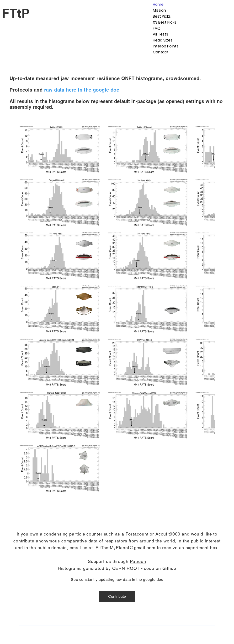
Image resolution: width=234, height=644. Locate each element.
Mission (159, 10)
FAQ (157, 28)
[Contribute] (117, 597)
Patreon (138, 561)
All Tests (160, 34)
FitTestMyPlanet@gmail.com (125, 548)
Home (158, 4)
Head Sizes (163, 40)
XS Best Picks (165, 22)
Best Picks (162, 16)
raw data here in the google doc (82, 90)
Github (169, 568)
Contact (161, 52)
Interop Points (166, 46)
